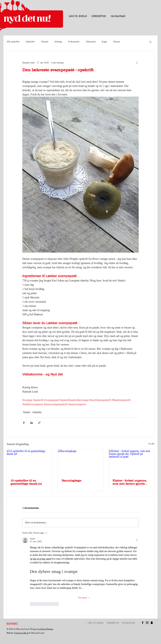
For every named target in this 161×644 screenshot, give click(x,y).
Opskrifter (30, 42)
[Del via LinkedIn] (32, 423)
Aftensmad (91, 42)
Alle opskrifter (13, 42)
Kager (104, 42)
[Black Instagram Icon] (147, 623)
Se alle (151, 444)
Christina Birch (21, 633)
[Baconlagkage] (81, 462)
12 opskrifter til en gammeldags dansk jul (26, 482)
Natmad (45, 42)
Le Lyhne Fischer (45, 629)
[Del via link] (39, 423)
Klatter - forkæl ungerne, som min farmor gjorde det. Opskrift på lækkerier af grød (130, 482)
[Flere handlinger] (137, 63)
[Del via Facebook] (24, 423)
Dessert (117, 42)
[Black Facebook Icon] (143, 623)
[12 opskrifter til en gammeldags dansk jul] (29, 462)
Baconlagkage (71, 481)
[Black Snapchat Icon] (152, 623)
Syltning (58, 42)
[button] (150, 42)
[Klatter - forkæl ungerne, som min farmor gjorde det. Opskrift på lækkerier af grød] (132, 462)
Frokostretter (74, 42)
